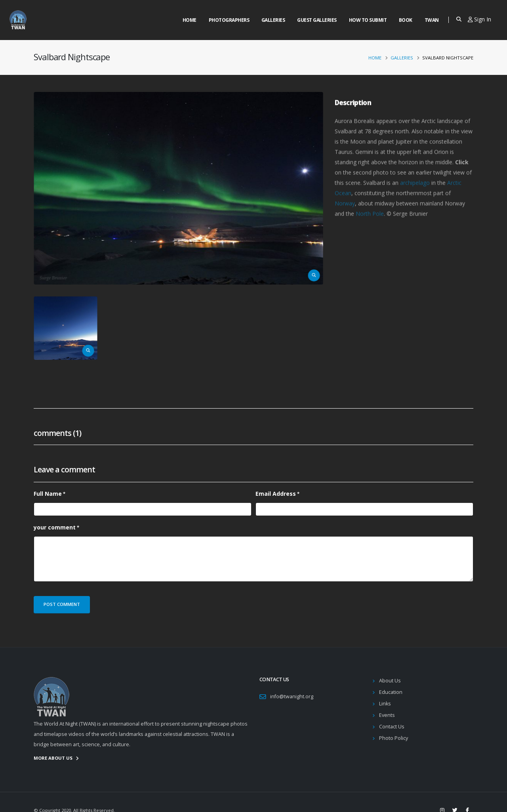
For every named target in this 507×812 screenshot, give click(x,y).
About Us (390, 681)
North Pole (370, 225)
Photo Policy (394, 738)
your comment (55, 527)
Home (190, 20)
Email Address (276, 494)
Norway (345, 215)
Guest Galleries (317, 20)
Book (406, 20)
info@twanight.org (292, 696)
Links (385, 704)
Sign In (479, 19)
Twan (432, 20)
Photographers (229, 20)
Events (387, 715)
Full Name (48, 494)
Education (391, 692)
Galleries (273, 20)
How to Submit (368, 20)
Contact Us (392, 727)
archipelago (415, 194)
